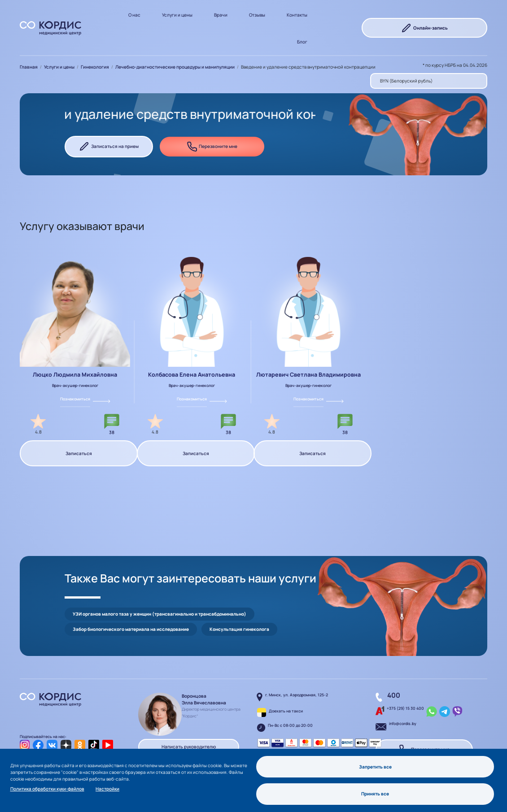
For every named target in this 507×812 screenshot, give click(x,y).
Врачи (221, 15)
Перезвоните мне (212, 147)
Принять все (375, 794)
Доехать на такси (286, 711)
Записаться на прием (109, 147)
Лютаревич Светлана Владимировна (308, 375)
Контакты (297, 15)
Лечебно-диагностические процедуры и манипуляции (175, 67)
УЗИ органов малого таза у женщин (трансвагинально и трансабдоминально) (160, 614)
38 (112, 432)
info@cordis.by (403, 724)
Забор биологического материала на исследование (131, 629)
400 (394, 695)
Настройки (107, 789)
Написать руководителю (189, 747)
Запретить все (375, 767)
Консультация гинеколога (239, 629)
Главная (29, 67)
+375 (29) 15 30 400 (405, 708)
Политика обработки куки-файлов (47, 789)
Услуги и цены (177, 15)
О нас (134, 15)
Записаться (79, 453)
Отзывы (257, 15)
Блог (302, 42)
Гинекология (95, 67)
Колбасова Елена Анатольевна (192, 375)
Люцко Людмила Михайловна (75, 375)
